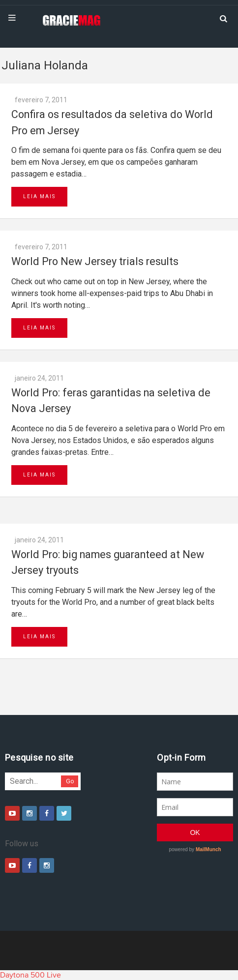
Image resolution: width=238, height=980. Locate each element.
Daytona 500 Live (30, 975)
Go (70, 781)
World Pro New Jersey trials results (95, 261)
